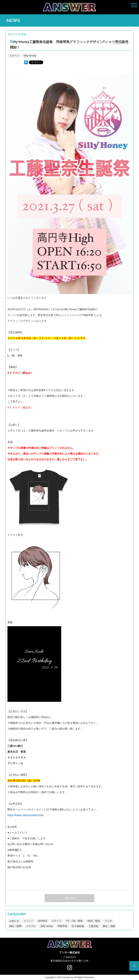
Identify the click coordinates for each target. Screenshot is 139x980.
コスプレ (31, 926)
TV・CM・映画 (74, 921)
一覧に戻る (69, 898)
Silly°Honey (30, 56)
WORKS (43, 921)
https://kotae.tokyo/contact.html (25, 815)
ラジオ (108, 921)
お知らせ (14, 921)
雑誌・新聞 (15, 926)
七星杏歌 (93, 926)
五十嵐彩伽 (78, 926)
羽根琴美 (62, 926)
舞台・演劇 (109, 926)
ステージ (14, 56)
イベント (28, 921)
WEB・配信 (94, 921)
